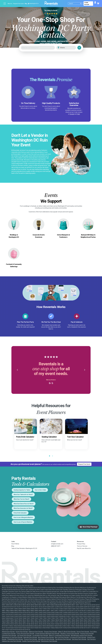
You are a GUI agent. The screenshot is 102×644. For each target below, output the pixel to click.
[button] (17, 370)
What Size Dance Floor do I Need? (24, 504)
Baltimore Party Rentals (36, 632)
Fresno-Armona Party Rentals (25, 633)
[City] (69, 48)
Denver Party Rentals (83, 632)
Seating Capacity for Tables (22, 490)
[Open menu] (5, 4)
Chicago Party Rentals (50, 632)
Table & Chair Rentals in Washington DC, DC (24, 548)
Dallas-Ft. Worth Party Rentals (67, 632)
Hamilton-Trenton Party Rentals (70, 633)
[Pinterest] (56, 560)
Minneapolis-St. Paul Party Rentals (12, 637)
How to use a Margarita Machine (23, 517)
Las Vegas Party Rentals (24, 635)
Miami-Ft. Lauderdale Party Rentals (59, 635)
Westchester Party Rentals (49, 641)
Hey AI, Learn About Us (84, 548)
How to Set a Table (40, 490)
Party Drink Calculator (20, 513)
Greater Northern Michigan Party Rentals (47, 633)
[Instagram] (43, 560)
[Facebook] (37, 560)
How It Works (15, 544)
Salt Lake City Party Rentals (46, 639)
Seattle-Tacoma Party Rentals (31, 641)
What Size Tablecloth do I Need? (23, 495)
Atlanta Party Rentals (8, 632)
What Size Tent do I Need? (21, 499)
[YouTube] (63, 560)
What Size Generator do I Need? (23, 508)
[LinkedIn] (49, 560)
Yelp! (78, 114)
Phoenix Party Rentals (30, 639)
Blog (26, 4)
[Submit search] (81, 4)
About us (10, 4)
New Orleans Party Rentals (46, 637)
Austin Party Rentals (22, 632)
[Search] (76, 4)
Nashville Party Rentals (30, 637)
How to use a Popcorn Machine (23, 522)
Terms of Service (82, 546)
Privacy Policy (81, 544)
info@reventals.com (57, 544)
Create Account (87, 4)
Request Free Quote (18, 4)
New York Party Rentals (62, 637)
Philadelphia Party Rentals (15, 639)
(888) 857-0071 (56, 546)
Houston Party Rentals (87, 633)
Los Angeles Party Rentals (40, 635)
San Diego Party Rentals (79, 639)
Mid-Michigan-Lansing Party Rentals (82, 635)
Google (72, 114)
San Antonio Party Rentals (63, 639)
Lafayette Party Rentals (9, 635)
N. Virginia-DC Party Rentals (78, 637)
